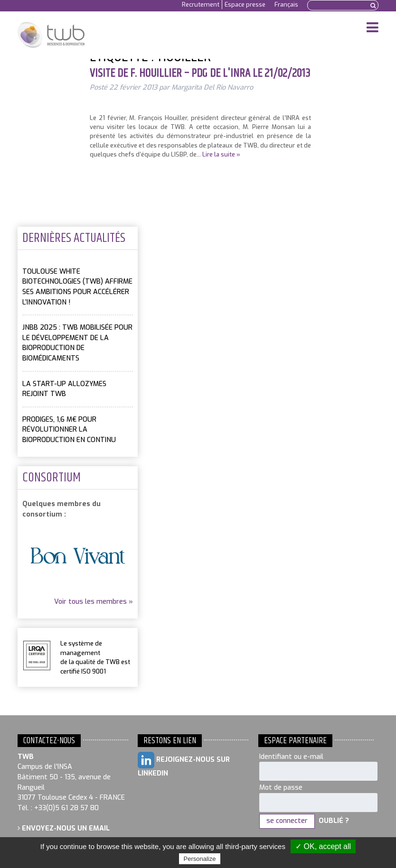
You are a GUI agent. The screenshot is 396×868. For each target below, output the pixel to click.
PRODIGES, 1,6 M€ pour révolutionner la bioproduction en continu (69, 430)
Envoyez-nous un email (64, 828)
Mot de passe (281, 788)
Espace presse (245, 5)
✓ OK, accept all (323, 846)
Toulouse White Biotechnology (51, 35)
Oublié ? (334, 821)
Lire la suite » (221, 154)
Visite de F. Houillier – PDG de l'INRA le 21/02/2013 (200, 74)
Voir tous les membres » (94, 602)
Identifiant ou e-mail (291, 757)
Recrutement (201, 5)
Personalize (200, 859)
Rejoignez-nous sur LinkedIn (184, 765)
